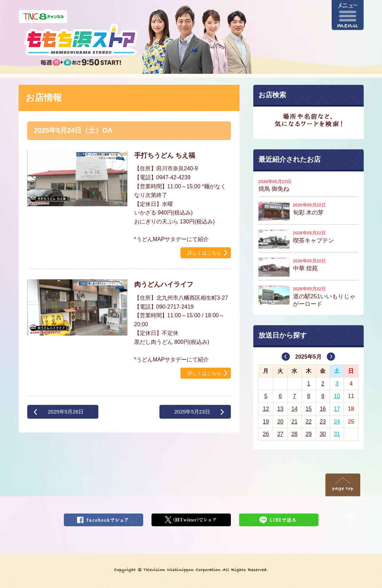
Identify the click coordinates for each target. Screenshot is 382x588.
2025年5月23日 (192, 412)
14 (294, 409)
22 (308, 422)
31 (337, 434)
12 (266, 409)
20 (280, 422)
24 (337, 422)
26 (266, 434)
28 (294, 434)
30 (323, 434)
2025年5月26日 (66, 412)
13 (280, 409)
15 (308, 409)
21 (294, 422)
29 (308, 434)
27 (280, 434)
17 (337, 409)
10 (337, 396)
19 (266, 422)
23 (323, 422)
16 (323, 409)
